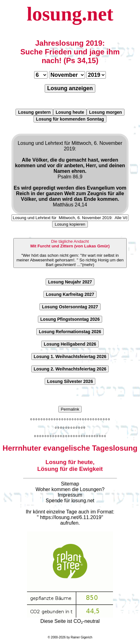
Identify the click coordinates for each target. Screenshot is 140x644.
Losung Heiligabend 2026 (70, 344)
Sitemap (70, 484)
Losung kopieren (70, 224)
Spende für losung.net (70, 501)
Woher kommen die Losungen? (70, 489)
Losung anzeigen (70, 88)
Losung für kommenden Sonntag (70, 119)
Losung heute (70, 112)
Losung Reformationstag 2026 (70, 332)
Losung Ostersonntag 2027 (70, 307)
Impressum (70, 495)
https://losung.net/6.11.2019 (71, 517)
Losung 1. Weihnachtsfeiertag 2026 (70, 356)
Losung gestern (34, 112)
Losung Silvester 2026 (70, 381)
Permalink (70, 409)
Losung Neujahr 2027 (70, 282)
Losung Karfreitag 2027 (70, 294)
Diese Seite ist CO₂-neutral (70, 619)
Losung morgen (106, 112)
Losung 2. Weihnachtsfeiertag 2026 (70, 369)
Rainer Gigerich (81, 637)
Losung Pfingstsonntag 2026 (70, 319)
